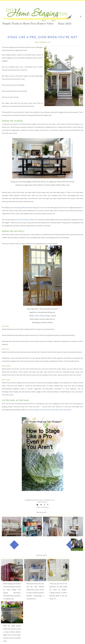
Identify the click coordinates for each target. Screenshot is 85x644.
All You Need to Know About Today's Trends (53, 526)
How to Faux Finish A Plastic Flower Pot (74, 569)
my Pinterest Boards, (22, 219)
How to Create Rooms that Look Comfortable (12, 526)
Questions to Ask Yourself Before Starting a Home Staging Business (32, 526)
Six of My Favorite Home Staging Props (11, 569)
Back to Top (80, 641)
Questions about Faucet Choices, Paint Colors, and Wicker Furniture (53, 569)
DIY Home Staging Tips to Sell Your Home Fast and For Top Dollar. (49, 409)
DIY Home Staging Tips (13, 641)
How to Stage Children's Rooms (32, 569)
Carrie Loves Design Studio (39, 641)
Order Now (15, 629)
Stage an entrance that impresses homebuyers (73, 526)
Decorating (45, 507)
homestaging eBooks (20, 207)
